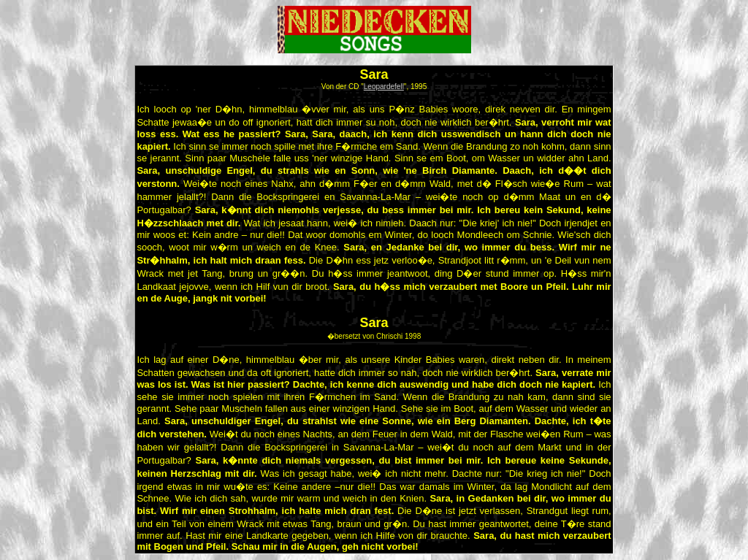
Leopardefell (384, 87)
